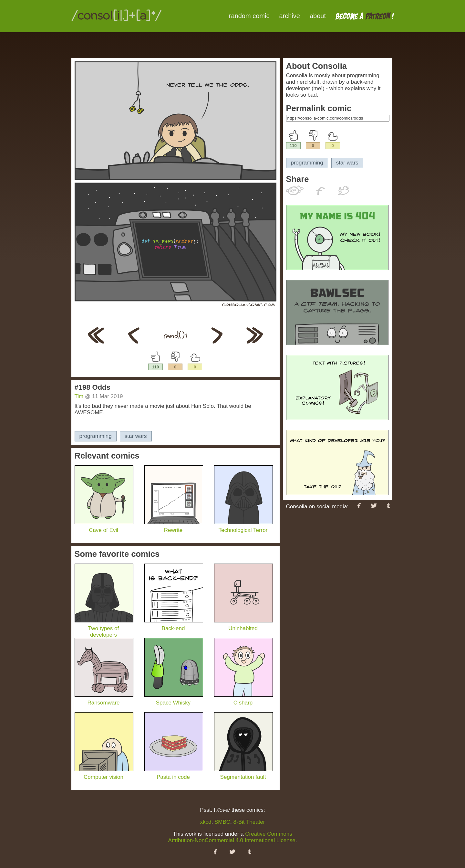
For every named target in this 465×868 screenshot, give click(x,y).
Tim (79, 396)
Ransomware (104, 699)
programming (96, 436)
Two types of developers (104, 628)
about (318, 16)
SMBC (222, 822)
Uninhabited (243, 625)
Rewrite (174, 527)
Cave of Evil (104, 527)
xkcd (206, 822)
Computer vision (104, 774)
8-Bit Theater (249, 822)
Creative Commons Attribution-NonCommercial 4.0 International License (232, 837)
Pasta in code (174, 774)
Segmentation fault (243, 774)
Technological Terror (243, 527)
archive (289, 16)
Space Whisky (174, 699)
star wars (136, 436)
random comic (249, 16)
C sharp (243, 699)
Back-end (174, 625)
